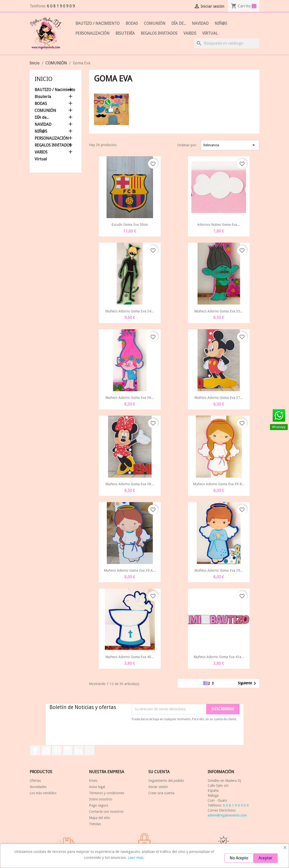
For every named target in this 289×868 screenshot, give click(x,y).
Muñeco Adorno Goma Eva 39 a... (130, 570)
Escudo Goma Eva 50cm (130, 225)
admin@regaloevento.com (227, 815)
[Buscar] (227, 43)
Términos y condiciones (107, 793)
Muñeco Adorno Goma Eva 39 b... (219, 484)
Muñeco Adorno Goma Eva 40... (130, 657)
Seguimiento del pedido (166, 781)
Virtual (210, 33)
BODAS (132, 23)
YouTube (46, 750)
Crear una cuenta (161, 793)
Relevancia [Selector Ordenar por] (230, 145)
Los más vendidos (43, 793)
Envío (93, 781)
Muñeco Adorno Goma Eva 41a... (219, 657)
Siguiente (248, 683)
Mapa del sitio (100, 818)
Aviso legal (97, 787)
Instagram (68, 750)
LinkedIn (79, 750)
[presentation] (173, 735)
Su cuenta (159, 772)
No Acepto (239, 858)
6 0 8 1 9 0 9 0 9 (61, 6)
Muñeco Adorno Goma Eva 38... (130, 484)
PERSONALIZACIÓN (92, 33)
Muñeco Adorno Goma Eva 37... (219, 398)
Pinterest (57, 750)
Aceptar (266, 858)
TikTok (89, 750)
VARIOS (190, 33)
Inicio (44, 79)
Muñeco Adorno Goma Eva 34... (130, 311)
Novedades (38, 787)
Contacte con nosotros (106, 812)
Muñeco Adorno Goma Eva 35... (219, 311)
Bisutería (125, 33)
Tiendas (95, 824)
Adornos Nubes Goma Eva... (219, 225)
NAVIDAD (200, 23)
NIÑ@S (221, 23)
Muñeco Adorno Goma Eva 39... (219, 570)
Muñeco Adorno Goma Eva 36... (130, 398)
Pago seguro (99, 805)
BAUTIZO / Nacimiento (98, 23)
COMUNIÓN (155, 23)
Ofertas (35, 781)
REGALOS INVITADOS (159, 33)
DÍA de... (179, 23)
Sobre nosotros (101, 799)
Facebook (35, 750)
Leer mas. (136, 858)
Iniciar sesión (158, 787)
